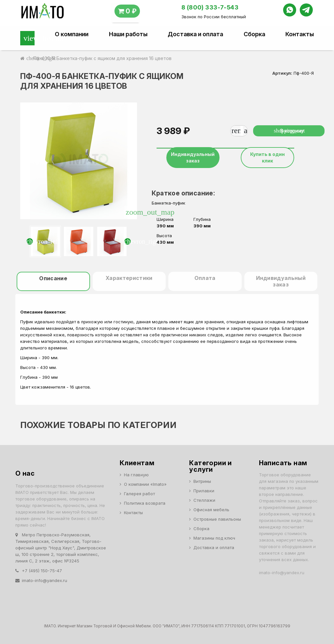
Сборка (254, 34)
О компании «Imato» (145, 484)
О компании (72, 34)
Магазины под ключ (214, 538)
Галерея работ (139, 494)
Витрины (202, 481)
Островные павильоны (217, 519)
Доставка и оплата (195, 34)
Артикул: (282, 73)
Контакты (300, 34)
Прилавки (204, 491)
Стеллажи (204, 500)
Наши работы (128, 34)
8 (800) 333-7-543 (210, 7)
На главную (136, 475)
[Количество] (242, 131)
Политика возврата (145, 503)
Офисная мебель (211, 510)
